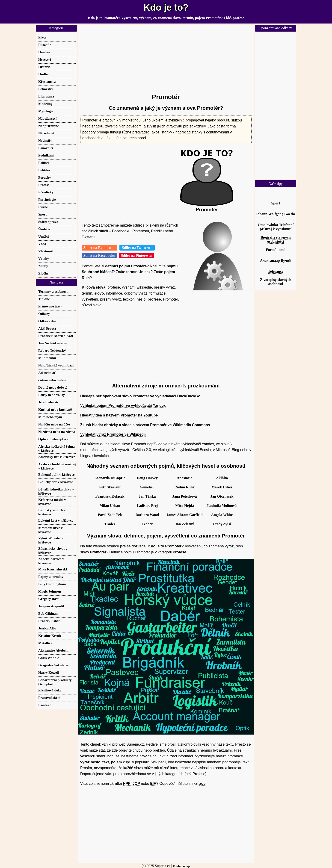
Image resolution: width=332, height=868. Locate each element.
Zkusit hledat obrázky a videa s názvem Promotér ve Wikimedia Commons (145, 425)
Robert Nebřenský (52, 350)
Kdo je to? (166, 7)
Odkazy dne (47, 321)
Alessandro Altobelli (53, 650)
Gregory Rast (48, 599)
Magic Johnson (50, 591)
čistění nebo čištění (52, 380)
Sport (276, 203)
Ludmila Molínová (222, 506)
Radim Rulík (184, 487)
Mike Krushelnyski (53, 569)
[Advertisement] (166, 57)
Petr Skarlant (110, 487)
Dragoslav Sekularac (54, 665)
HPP (127, 784)
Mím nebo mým (50, 417)
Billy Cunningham (52, 584)
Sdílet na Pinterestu (137, 255)
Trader (110, 524)
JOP (136, 784)
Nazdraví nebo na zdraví (57, 432)
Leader (147, 524)
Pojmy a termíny (51, 577)
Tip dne (44, 299)
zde (203, 784)
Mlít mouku (47, 358)
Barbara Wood (147, 515)
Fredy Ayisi (222, 524)
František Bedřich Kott (56, 336)
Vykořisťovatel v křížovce (51, 540)
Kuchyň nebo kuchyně (55, 409)
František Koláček (110, 496)
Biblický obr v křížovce (56, 482)
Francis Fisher (49, 621)
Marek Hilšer (222, 487)
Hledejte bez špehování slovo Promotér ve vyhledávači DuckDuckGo (140, 396)
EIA (153, 784)
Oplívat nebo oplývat (54, 439)
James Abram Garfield (184, 515)
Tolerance (276, 271)
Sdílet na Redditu (99, 248)
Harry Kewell (49, 672)
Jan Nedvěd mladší (52, 343)
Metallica (45, 643)
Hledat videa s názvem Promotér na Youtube (119, 415)
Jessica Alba (47, 628)
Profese (179, 552)
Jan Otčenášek (222, 496)
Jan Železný (184, 524)
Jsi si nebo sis (48, 402)
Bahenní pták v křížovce (56, 474)
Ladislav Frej (147, 506)
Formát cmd (276, 250)
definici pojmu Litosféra (126, 266)
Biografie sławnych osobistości (276, 239)
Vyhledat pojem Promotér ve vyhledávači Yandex (123, 406)
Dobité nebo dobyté (53, 387)
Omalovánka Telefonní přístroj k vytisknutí (276, 227)
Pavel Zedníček (110, 515)
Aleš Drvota (47, 328)
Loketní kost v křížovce (56, 520)
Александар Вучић (276, 261)
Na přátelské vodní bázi (56, 365)
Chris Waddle (49, 658)
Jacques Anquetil (51, 606)
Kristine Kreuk (50, 636)
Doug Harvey (147, 478)
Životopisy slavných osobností (276, 282)
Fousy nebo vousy (52, 395)
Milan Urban (110, 506)
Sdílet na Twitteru (137, 248)
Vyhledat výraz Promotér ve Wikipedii (113, 434)
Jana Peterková (184, 496)
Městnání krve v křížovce (50, 530)
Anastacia (185, 478)
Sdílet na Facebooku (99, 255)
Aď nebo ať (47, 373)
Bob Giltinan (48, 613)
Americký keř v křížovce (57, 457)
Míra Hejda (184, 506)
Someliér (147, 487)
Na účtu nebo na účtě (54, 424)
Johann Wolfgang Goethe (276, 214)
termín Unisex (138, 272)
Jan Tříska (147, 496)
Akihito (222, 478)
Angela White (222, 515)
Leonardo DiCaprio (110, 478)
